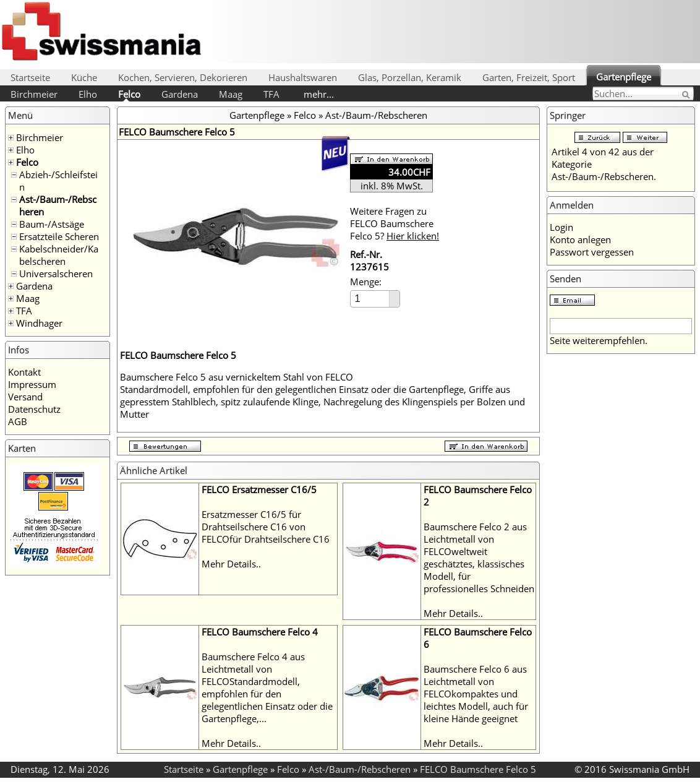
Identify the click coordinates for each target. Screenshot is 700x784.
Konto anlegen (580, 239)
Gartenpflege (624, 77)
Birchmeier (34, 94)
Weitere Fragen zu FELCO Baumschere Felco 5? (395, 223)
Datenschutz (34, 409)
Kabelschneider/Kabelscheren (59, 255)
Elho (88, 94)
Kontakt (24, 372)
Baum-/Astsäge (52, 224)
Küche (84, 77)
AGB (18, 421)
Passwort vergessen (592, 252)
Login (561, 227)
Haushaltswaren (303, 77)
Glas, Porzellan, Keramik (410, 77)
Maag (231, 94)
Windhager (39, 323)
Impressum (32, 384)
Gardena (180, 94)
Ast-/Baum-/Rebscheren (376, 115)
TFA (271, 94)
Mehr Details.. (231, 564)
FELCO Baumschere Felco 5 (478, 769)
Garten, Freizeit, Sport (529, 77)
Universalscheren (56, 274)
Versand (25, 397)
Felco (129, 94)
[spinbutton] (370, 299)
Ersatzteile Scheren (59, 236)
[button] (394, 295)
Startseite (30, 77)
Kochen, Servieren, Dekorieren (183, 77)
